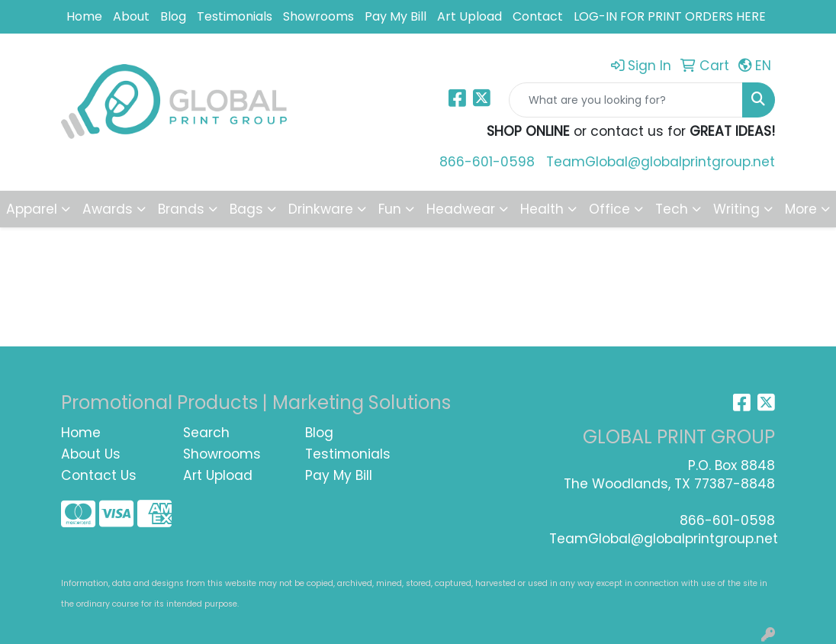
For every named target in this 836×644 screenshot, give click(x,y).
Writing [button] (736, 209)
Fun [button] (390, 209)
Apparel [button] (32, 209)
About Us (91, 454)
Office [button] (609, 209)
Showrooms (318, 16)
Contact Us (99, 475)
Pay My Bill (395, 16)
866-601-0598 (487, 162)
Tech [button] (672, 209)
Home (84, 16)
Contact (538, 16)
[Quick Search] (626, 100)
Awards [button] (108, 209)
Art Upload (469, 16)
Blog (173, 16)
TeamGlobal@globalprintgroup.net (661, 162)
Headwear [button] (461, 209)
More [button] (801, 209)
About (131, 16)
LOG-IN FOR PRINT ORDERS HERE (670, 16)
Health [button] (542, 209)
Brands (181, 209)
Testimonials (235, 16)
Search (206, 433)
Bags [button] (246, 209)
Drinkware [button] (321, 209)
